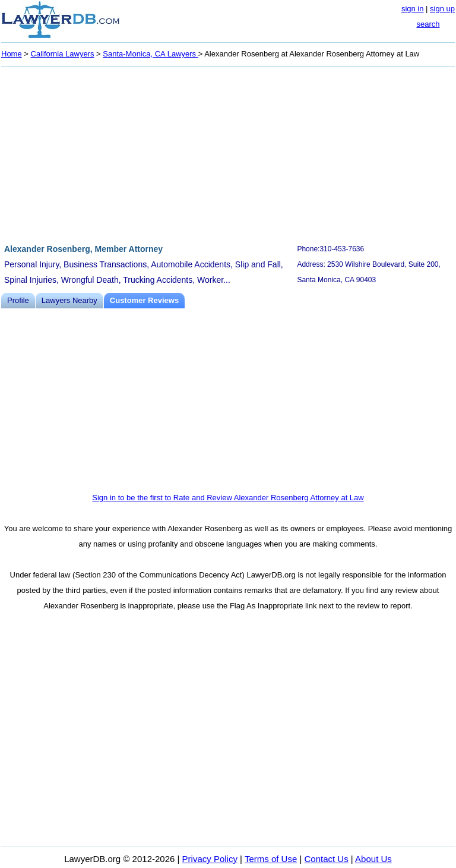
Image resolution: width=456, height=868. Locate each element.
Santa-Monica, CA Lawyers (150, 54)
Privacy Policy (210, 859)
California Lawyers (63, 54)
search (428, 24)
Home (12, 54)
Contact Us (327, 859)
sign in (413, 9)
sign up (442, 9)
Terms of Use (271, 859)
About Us (373, 859)
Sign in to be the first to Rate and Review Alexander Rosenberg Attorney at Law (228, 498)
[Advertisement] (228, 153)
